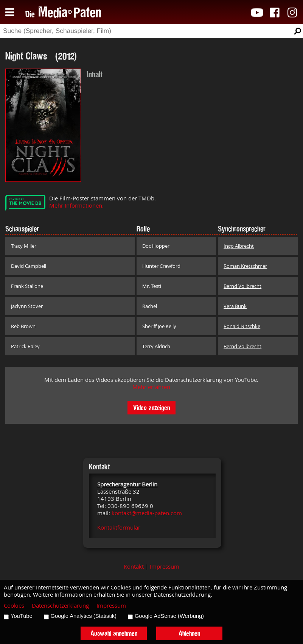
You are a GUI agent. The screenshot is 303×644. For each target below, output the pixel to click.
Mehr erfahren (151, 387)
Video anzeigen (151, 407)
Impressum (165, 567)
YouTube (22, 616)
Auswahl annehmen (114, 633)
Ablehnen (189, 633)
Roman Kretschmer (245, 266)
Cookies (14, 606)
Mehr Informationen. (76, 206)
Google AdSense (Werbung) (169, 616)
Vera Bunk (235, 306)
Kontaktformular (119, 528)
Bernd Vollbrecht (242, 286)
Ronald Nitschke (242, 326)
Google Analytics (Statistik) (84, 616)
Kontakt (134, 567)
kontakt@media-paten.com (147, 513)
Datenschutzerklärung (60, 606)
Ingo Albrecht (239, 246)
